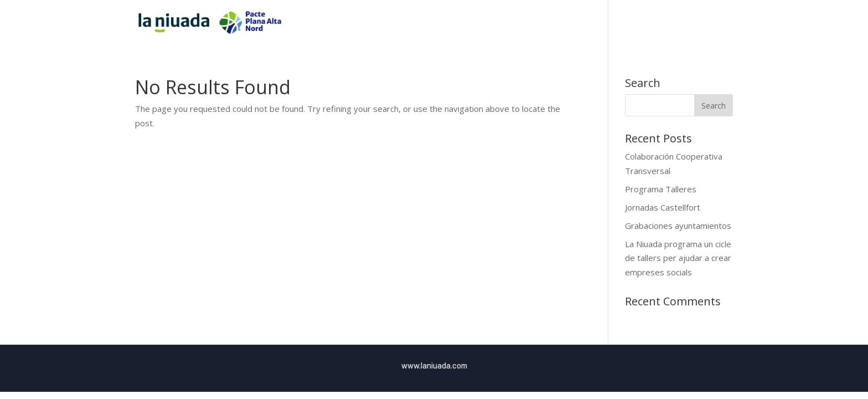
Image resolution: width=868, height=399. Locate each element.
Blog (702, 23)
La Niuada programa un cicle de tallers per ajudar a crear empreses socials (678, 258)
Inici (577, 23)
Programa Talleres (661, 189)
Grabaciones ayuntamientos (678, 226)
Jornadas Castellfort (663, 207)
